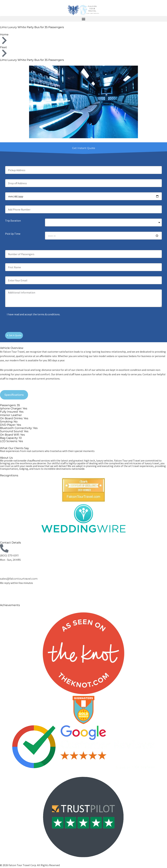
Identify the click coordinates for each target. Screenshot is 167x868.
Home (4, 35)
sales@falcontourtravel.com (19, 579)
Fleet (3, 47)
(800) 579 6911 (9, 556)
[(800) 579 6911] (4, 548)
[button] (83, 19)
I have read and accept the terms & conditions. (34, 314)
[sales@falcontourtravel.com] (4, 571)
